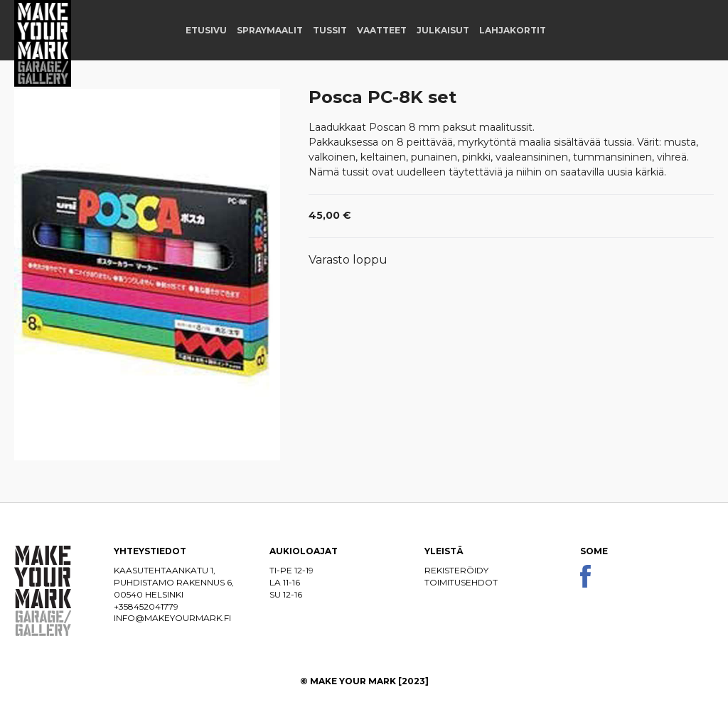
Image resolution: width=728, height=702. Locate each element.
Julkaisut (443, 30)
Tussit (330, 30)
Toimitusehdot (461, 582)
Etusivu (206, 30)
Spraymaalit (270, 30)
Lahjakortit (513, 30)
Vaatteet (382, 30)
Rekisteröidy (456, 570)
